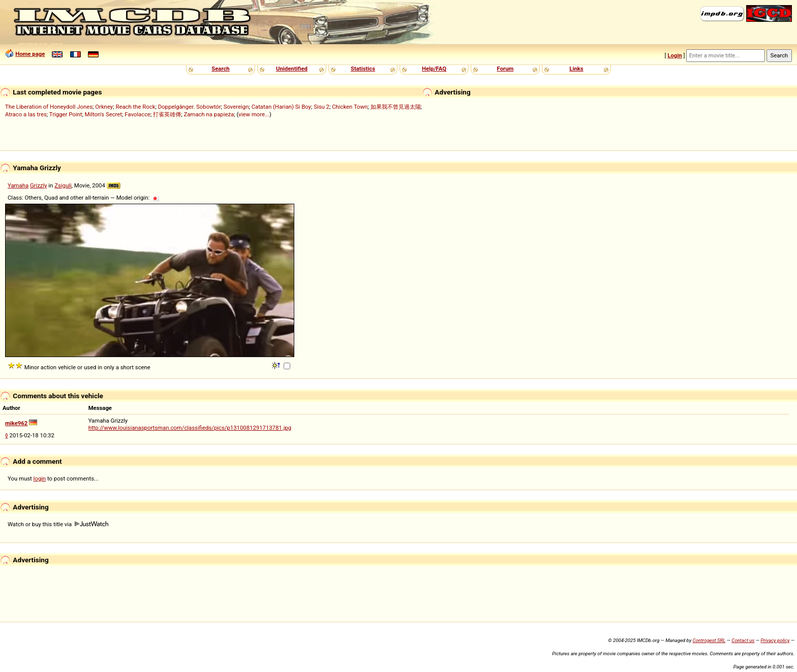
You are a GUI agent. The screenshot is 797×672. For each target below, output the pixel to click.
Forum (505, 69)
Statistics (363, 69)
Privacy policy (775, 640)
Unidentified (292, 69)
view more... (254, 114)
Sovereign (236, 107)
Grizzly (39, 185)
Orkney (104, 107)
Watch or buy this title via (58, 524)
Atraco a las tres (26, 114)
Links (576, 69)
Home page (30, 54)
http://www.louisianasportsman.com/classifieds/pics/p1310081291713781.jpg (190, 428)
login (40, 478)
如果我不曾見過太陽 (396, 107)
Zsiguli (63, 185)
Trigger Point (66, 114)
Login (675, 55)
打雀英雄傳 (167, 114)
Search (220, 69)
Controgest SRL (709, 640)
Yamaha (18, 185)
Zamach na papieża (209, 114)
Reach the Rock (135, 107)
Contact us (743, 640)
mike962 (16, 423)
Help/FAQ (434, 69)
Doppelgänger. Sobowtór (190, 107)
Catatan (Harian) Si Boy (281, 107)
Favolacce (137, 114)
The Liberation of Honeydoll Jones (49, 107)
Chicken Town (350, 107)
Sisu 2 (321, 107)
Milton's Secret (103, 114)
